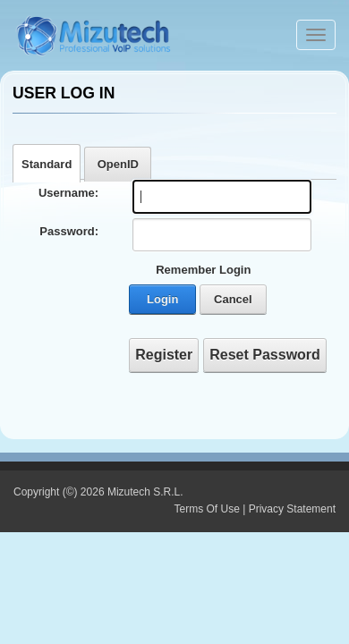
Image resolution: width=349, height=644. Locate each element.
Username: (68, 193)
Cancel (233, 299)
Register (164, 355)
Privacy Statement (292, 509)
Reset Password (265, 355)
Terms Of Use (206, 509)
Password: (69, 231)
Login (162, 299)
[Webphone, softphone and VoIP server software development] (94, 33)
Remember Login (203, 270)
